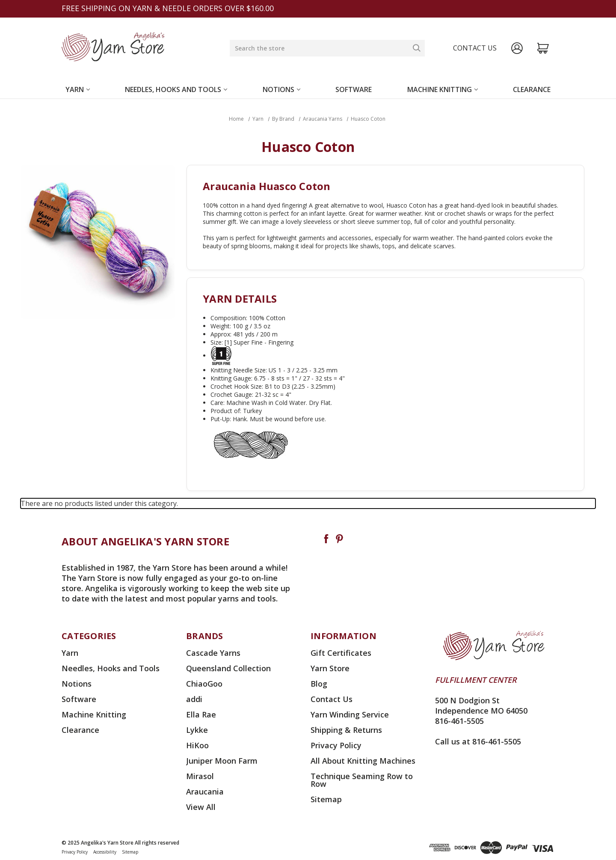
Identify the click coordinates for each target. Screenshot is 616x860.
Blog (319, 684)
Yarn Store (330, 668)
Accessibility (105, 852)
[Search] (417, 48)
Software (354, 89)
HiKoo (197, 745)
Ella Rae (201, 714)
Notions (281, 89)
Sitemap (326, 799)
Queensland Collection (228, 668)
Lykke (197, 730)
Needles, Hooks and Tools (176, 89)
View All (201, 807)
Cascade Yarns (213, 653)
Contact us (475, 48)
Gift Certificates (341, 653)
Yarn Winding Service (350, 714)
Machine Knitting (443, 89)
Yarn (78, 89)
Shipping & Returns (346, 730)
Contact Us (332, 699)
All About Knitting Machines (363, 761)
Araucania (205, 792)
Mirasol (200, 776)
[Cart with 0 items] (543, 48)
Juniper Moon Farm (222, 761)
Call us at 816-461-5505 (478, 741)
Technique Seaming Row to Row (362, 780)
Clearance (532, 89)
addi (194, 699)
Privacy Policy (336, 745)
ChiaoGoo (204, 684)
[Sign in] (517, 48)
